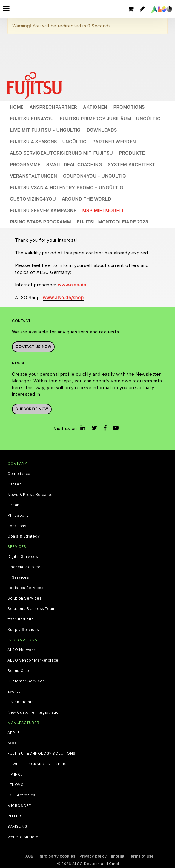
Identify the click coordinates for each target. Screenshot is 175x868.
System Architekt (132, 165)
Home (17, 107)
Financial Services (25, 567)
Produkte (132, 153)
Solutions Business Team (32, 609)
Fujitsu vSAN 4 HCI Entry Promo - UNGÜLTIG (67, 188)
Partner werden (114, 142)
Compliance (19, 474)
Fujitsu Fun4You (32, 119)
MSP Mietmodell (103, 211)
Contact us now (33, 347)
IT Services (18, 577)
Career (14, 484)
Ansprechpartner (53, 107)
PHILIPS (15, 816)
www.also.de (72, 285)
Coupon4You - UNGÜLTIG (95, 176)
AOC (12, 743)
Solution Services (24, 598)
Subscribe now (32, 409)
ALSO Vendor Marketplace (33, 660)
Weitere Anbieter (24, 837)
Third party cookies (56, 856)
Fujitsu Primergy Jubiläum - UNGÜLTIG (110, 119)
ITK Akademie (21, 702)
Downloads (102, 130)
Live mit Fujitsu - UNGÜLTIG (45, 130)
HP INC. (15, 774)
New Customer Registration (34, 712)
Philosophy (18, 515)
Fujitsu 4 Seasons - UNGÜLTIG (48, 142)
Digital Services (23, 557)
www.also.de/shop (63, 298)
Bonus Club (18, 671)
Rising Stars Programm (40, 222)
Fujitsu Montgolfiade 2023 (112, 222)
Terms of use (141, 856)
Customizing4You (33, 199)
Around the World (87, 199)
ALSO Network (22, 650)
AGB (29, 856)
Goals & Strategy (24, 536)
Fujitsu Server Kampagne (43, 211)
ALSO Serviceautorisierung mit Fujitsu (61, 153)
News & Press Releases (31, 495)
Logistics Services (26, 588)
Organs (15, 505)
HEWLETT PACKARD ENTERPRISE (38, 764)
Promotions (129, 107)
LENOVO (16, 785)
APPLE (14, 733)
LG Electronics (21, 795)
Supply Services (23, 630)
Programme (25, 165)
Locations (17, 526)
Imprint (118, 856)
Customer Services (26, 681)
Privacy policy (93, 856)
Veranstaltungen (33, 176)
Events (14, 692)
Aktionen (95, 107)
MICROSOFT (19, 806)
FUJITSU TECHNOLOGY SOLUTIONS (42, 754)
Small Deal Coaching (74, 165)
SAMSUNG (17, 827)
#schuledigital (21, 619)
